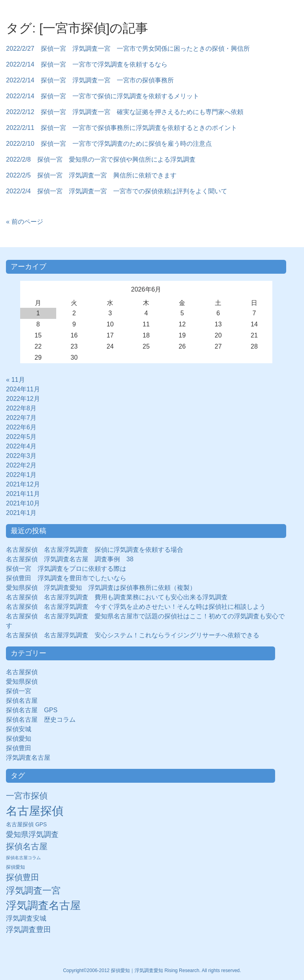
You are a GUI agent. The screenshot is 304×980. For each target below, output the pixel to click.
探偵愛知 (22, 739)
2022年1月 (21, 475)
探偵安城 (19, 729)
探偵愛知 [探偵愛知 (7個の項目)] (15, 867)
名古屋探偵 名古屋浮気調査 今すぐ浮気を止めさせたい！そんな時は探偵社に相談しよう (136, 607)
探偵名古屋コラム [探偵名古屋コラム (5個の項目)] (23, 858)
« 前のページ (24, 222)
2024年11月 (23, 389)
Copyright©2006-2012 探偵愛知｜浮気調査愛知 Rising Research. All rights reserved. (152, 970)
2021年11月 (23, 494)
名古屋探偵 (22, 672)
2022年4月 (21, 446)
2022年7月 (21, 418)
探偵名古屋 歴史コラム (44, 720)
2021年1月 (21, 513)
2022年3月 (21, 456)
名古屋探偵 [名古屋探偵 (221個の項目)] (35, 811)
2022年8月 (21, 408)
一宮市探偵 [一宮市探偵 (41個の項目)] (27, 796)
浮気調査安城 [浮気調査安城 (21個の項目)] (26, 918)
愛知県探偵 (22, 682)
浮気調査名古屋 (28, 758)
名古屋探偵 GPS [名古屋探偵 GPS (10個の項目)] (26, 825)
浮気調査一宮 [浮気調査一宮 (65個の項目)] (33, 890)
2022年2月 (21, 465)
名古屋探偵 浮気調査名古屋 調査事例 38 (70, 559)
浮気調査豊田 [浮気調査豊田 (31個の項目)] (28, 929)
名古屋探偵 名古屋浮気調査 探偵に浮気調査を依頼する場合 (95, 550)
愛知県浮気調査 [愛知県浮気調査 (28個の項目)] (32, 834)
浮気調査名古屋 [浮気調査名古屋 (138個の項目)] (43, 906)
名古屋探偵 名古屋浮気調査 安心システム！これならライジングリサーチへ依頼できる (133, 635)
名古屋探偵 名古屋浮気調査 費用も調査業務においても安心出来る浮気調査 (117, 597)
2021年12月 (23, 484)
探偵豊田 (22, 748)
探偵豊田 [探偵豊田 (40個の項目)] (23, 877)
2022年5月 (21, 437)
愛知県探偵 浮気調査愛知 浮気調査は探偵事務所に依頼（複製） (101, 588)
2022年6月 (21, 427)
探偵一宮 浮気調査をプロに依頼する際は (66, 569)
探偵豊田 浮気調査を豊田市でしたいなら (66, 578)
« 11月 (15, 380)
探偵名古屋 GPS (32, 710)
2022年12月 (23, 399)
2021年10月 (23, 503)
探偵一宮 (22, 691)
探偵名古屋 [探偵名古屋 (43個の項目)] (27, 846)
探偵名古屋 (22, 701)
